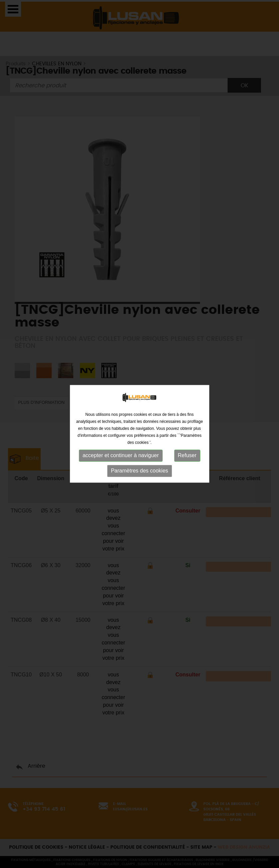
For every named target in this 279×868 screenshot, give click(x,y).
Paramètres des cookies (140, 469)
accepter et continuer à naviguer (121, 453)
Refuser (187, 453)
